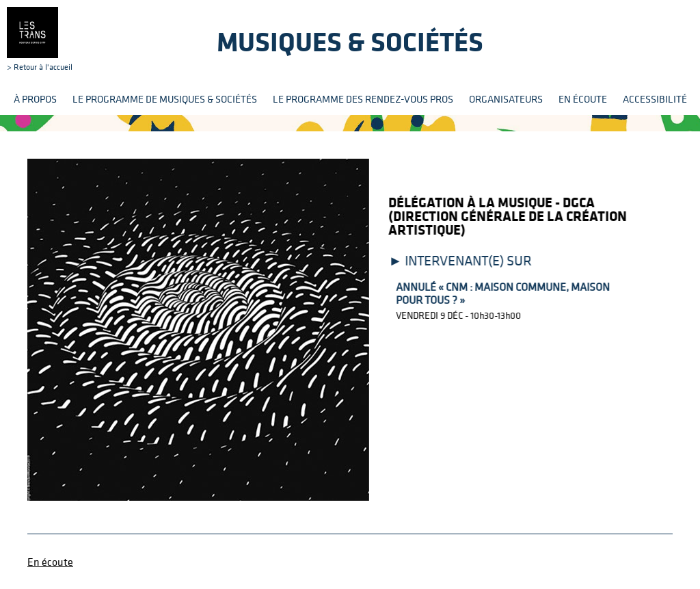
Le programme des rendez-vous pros (363, 99)
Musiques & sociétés (350, 41)
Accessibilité (655, 99)
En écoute (583, 99)
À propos (35, 99)
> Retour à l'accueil (40, 39)
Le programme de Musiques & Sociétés (165, 99)
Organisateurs (506, 99)
